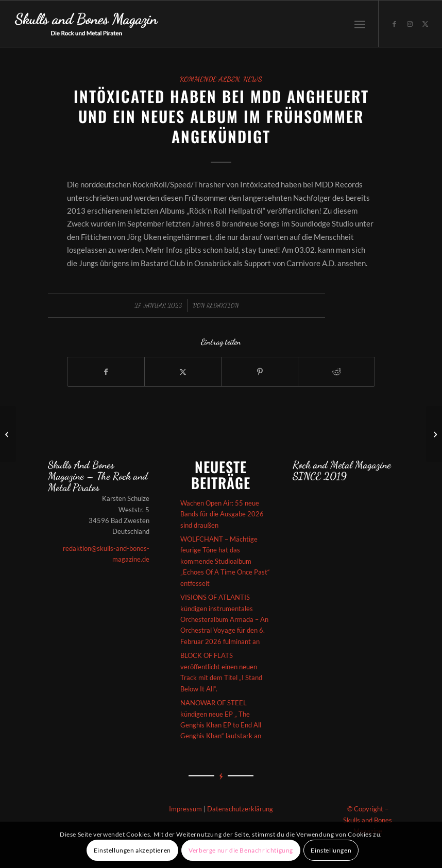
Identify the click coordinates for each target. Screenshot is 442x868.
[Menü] (360, 24)
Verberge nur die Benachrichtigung (241, 850)
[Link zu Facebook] (395, 24)
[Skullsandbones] (87, 24)
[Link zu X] (426, 24)
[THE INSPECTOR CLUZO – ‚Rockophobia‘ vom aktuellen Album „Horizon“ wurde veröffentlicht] (434, 434)
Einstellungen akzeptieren (132, 850)
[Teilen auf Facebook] (106, 372)
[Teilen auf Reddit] (336, 372)
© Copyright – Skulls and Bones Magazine (368, 820)
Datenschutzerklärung (240, 809)
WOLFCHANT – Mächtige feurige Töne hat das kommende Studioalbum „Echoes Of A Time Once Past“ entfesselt (225, 561)
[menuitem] (360, 24)
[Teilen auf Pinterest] (260, 372)
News (253, 79)
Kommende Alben (210, 79)
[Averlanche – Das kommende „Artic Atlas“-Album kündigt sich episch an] (8, 434)
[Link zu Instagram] (410, 24)
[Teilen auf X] (183, 372)
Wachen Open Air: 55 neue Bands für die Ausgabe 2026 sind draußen (222, 514)
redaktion (223, 305)
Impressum (185, 809)
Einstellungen (331, 850)
